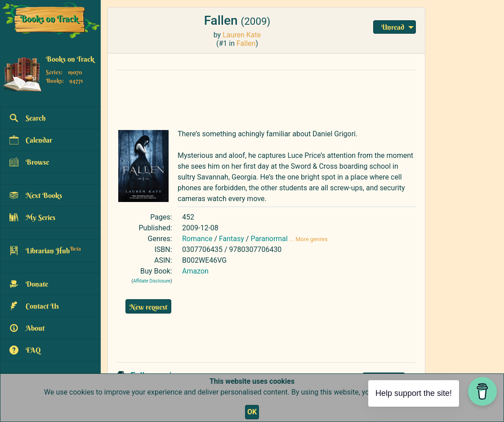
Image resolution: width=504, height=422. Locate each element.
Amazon (195, 271)
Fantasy (232, 239)
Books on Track (70, 59)
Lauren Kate (242, 35)
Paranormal (269, 239)
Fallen (246, 43)
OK (252, 412)
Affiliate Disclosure (152, 281)
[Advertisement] (266, 98)
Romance (197, 239)
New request (148, 307)
